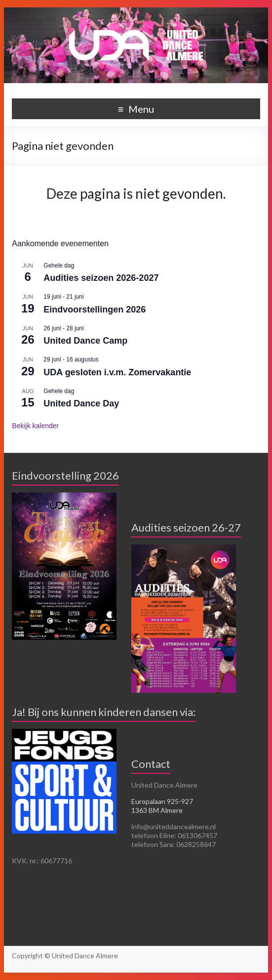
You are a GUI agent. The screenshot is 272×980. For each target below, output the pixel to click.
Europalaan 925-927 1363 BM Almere (162, 806)
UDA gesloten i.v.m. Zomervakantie (117, 372)
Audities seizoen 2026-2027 (101, 278)
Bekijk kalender (35, 426)
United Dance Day (81, 403)
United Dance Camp (85, 341)
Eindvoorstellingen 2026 (95, 310)
